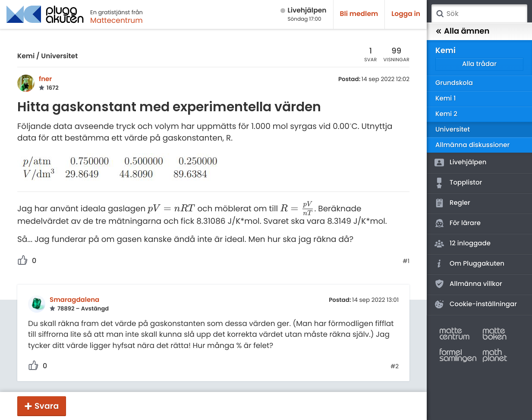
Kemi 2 (446, 114)
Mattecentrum (116, 20)
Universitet (59, 56)
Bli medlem (359, 14)
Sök (440, 14)
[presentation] (171, 209)
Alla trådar (479, 64)
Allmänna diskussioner (472, 145)
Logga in (406, 14)
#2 (395, 367)
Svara (47, 406)
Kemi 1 (445, 99)
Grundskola (454, 83)
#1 (406, 261)
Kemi (26, 56)
